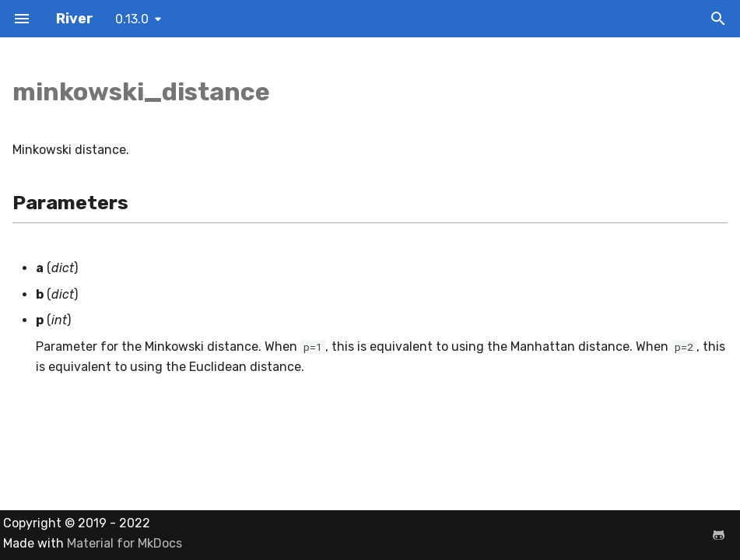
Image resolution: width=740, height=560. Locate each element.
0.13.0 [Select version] (132, 19)
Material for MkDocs (125, 543)
